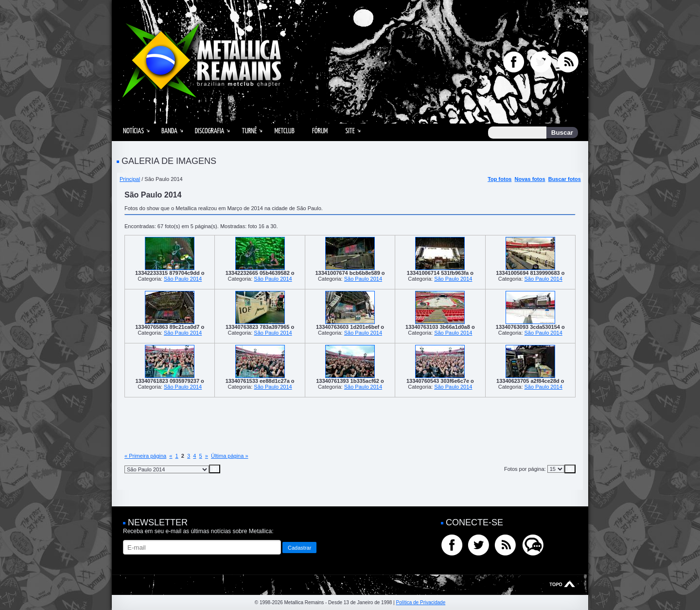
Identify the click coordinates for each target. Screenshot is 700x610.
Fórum (320, 131)
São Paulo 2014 (183, 279)
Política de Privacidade (420, 602)
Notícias (133, 131)
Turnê (249, 131)
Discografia (210, 131)
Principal (130, 179)
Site (350, 131)
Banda (169, 131)
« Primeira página (145, 456)
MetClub (284, 131)
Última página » (229, 456)
